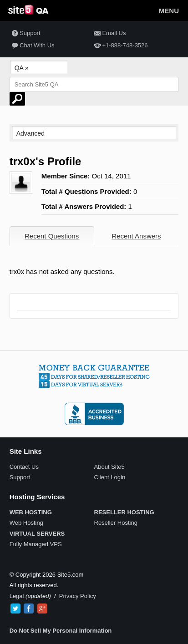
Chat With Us (32, 46)
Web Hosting (26, 523)
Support (25, 33)
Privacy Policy (78, 596)
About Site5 (109, 467)
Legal (17, 596)
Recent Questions (52, 236)
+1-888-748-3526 (120, 46)
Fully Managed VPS (36, 544)
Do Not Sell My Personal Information (61, 631)
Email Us (109, 33)
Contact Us (24, 467)
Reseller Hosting (116, 523)
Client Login (110, 477)
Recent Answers (136, 236)
